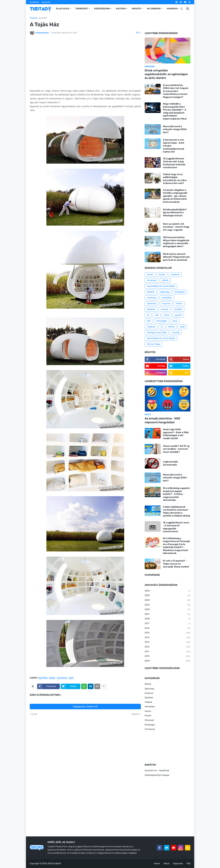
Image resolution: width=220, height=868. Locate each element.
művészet (62, 678)
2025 (168, 596)
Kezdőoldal (34, 2)
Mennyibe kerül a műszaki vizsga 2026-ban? (175, 129)
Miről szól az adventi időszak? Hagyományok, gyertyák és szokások (177, 257)
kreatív (162, 275)
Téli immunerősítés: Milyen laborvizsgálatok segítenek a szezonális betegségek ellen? (176, 242)
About (166, 863)
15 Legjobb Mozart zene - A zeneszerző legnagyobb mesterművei (176, 527)
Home (157, 863)
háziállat (178, 309)
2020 (168, 619)
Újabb (34, 714)
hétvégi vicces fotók (157, 333)
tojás (71, 678)
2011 (168, 652)
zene (175, 321)
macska (164, 309)
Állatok (148, 684)
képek (52, 678)
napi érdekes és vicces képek (161, 338)
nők (157, 315)
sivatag (176, 333)
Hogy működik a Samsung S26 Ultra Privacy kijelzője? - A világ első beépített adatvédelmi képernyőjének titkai (175, 111)
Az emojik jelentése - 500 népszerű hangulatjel (162, 420)
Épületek (149, 698)
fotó (149, 321)
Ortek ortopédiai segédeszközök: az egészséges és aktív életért (166, 74)
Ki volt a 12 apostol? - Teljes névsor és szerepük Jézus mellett (176, 564)
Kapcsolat (46, 2)
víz (148, 315)
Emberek (149, 693)
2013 (168, 642)
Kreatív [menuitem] (136, 9)
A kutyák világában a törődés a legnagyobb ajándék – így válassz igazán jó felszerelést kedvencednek (175, 196)
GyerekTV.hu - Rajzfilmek (157, 771)
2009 (168, 661)
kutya (167, 315)
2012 (168, 647)
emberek (175, 275)
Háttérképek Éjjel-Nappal (157, 775)
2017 (168, 624)
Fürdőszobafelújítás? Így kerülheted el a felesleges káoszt (175, 213)
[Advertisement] (85, 64)
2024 (168, 600)
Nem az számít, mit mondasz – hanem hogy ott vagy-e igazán (176, 227)
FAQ (188, 863)
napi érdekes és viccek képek (161, 286)
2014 (168, 638)
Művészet (149, 720)
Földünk (151, 292)
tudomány (152, 304)
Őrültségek (150, 725)
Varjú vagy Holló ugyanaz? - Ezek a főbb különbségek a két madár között (176, 434)
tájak (182, 327)
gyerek (178, 315)
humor (150, 275)
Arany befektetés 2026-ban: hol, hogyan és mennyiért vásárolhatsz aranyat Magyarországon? (176, 91)
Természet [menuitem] (82, 9)
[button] (182, 9)
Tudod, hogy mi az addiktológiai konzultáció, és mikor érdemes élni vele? (175, 179)
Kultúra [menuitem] (121, 9)
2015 (168, 633)
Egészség (149, 689)
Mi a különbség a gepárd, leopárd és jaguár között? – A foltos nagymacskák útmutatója (177, 494)
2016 (168, 628)
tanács (179, 304)
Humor (148, 711)
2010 (168, 656)
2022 (168, 610)
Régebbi (135, 714)
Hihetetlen (150, 707)
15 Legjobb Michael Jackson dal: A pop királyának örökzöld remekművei (174, 163)
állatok (165, 280)
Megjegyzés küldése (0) (85, 707)
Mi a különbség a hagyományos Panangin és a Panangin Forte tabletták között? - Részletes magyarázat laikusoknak (177, 546)
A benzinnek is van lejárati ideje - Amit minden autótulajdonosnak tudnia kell (174, 146)
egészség (165, 292)
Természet (150, 729)
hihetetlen (167, 298)
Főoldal (33, 18)
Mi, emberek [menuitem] (154, 9)
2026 (168, 591)
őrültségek (180, 292)
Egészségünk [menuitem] (102, 9)
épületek (43, 18)
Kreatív (148, 716)
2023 (168, 605)
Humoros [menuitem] (172, 9)
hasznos (166, 304)
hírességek (162, 321)
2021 (168, 614)
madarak (151, 327)
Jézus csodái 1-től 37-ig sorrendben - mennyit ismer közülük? (176, 449)
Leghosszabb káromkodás (170, 463)
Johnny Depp (153, 344)
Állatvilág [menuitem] (63, 9)
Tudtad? (57, 863)
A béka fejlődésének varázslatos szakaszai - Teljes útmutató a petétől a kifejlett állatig (176, 511)
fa (162, 327)
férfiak (171, 327)
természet (152, 280)
